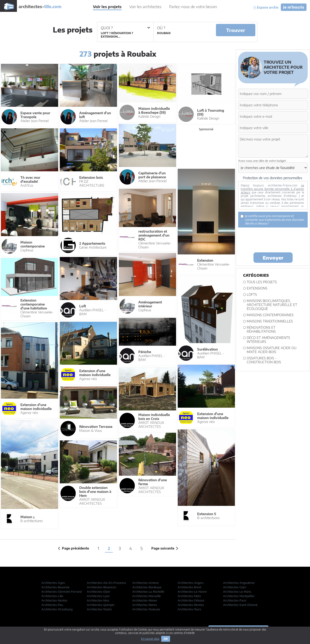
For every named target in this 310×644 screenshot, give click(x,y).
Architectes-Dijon (98, 592)
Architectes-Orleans (191, 600)
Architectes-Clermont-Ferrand (62, 592)
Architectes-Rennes (191, 605)
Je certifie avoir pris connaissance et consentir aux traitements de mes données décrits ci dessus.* (272, 220)
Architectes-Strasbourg (57, 609)
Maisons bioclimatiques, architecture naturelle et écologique (272, 305)
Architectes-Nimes (145, 600)
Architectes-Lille (52, 596)
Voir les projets (107, 7)
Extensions (257, 288)
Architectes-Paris (235, 600)
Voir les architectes (145, 7)
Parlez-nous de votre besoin (193, 7)
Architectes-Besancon (101, 587)
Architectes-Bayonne (55, 587)
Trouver (236, 30)
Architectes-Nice (98, 600)
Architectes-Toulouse (146, 609)
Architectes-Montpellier (239, 596)
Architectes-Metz (189, 596)
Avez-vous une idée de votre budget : (263, 161)
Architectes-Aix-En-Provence (106, 583)
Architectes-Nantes (54, 600)
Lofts (252, 294)
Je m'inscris (294, 7)
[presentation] (273, 240)
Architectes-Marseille (147, 596)
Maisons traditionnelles (270, 321)
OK (166, 639)
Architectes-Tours (189, 609)
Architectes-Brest (190, 587)
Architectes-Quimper (101, 605)
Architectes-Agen (53, 583)
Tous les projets (262, 282)
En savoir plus (150, 639)
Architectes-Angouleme (239, 583)
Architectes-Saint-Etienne (240, 605)
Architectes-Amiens (146, 583)
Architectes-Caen (235, 587)
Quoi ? (125, 28)
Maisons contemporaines (270, 315)
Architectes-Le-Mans (237, 592)
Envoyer (273, 258)
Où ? (161, 28)
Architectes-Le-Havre (192, 592)
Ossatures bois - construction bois (264, 360)
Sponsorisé (206, 129)
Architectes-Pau (52, 605)
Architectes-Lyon (98, 596)
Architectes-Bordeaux (147, 587)
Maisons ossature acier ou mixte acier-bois (272, 350)
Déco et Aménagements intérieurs (268, 340)
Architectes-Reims (145, 605)
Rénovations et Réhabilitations (261, 329)
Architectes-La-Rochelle (148, 592)
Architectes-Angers (191, 583)
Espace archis (266, 7)
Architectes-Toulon (99, 609)
